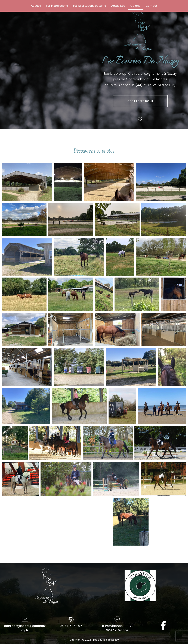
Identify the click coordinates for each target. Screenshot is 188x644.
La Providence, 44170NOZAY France (117, 628)
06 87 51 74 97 (71, 626)
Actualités (118, 6)
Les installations (57, 6)
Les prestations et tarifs (90, 6)
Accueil (36, 6)
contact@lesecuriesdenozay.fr (25, 628)
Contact (152, 6)
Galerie (135, 6)
